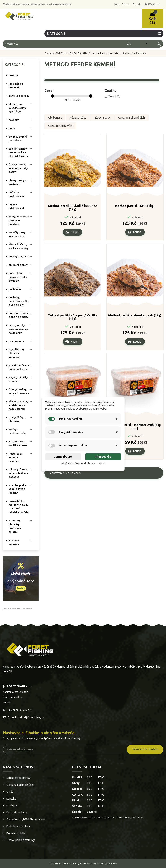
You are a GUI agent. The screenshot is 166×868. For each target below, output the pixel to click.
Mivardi (114, 96)
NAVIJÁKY (14, 120)
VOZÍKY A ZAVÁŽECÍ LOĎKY (18, 431)
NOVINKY (13, 75)
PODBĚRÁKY (15, 289)
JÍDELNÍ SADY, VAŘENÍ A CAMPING (16, 457)
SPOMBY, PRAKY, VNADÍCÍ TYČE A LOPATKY (18, 489)
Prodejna (11, 805)
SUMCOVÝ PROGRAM (14, 542)
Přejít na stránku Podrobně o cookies (83, 464)
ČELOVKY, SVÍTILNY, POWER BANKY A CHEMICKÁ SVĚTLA (18, 152)
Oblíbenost (55, 118)
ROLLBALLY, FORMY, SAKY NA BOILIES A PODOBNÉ (19, 473)
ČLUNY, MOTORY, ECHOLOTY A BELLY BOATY (18, 168)
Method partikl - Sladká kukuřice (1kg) (73, 208)
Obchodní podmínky (18, 778)
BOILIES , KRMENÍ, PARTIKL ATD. (18, 138)
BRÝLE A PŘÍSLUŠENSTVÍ (16, 206)
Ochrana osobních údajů (20, 785)
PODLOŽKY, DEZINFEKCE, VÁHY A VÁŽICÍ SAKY (19, 301)
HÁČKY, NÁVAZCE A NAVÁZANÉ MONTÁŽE (19, 220)
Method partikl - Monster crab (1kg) (135, 316)
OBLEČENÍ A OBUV (18, 265)
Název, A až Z (78, 118)
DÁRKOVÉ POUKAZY (19, 96)
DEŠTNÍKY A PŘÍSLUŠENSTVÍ (16, 194)
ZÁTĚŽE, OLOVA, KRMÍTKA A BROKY (18, 443)
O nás (9, 792)
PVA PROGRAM (16, 341)
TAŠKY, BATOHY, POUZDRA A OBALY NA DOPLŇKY (18, 329)
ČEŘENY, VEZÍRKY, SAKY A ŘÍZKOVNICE (19, 391)
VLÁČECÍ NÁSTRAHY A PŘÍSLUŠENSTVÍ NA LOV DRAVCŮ (18, 405)
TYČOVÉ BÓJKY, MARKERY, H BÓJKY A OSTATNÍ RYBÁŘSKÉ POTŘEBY (19, 507)
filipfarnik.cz (112, 863)
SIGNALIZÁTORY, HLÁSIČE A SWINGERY (17, 353)
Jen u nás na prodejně (16, 86)
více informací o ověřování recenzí (17, 608)
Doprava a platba (16, 833)
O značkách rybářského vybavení (26, 819)
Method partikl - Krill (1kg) (135, 207)
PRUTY (12, 128)
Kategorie (56, 34)
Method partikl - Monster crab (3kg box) (135, 428)
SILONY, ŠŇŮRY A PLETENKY (17, 419)
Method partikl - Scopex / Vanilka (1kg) (73, 318)
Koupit (75, 233)
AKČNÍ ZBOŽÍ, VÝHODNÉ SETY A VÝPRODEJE (18, 108)
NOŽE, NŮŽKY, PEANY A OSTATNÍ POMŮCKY (18, 277)
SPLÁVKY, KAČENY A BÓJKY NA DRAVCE (19, 367)
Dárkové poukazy (16, 812)
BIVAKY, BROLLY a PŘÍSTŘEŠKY (18, 182)
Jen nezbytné (63, 457)
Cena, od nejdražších (60, 127)
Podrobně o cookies (18, 826)
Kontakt (11, 799)
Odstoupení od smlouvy (20, 840)
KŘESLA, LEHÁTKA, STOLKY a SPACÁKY (19, 246)
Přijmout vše (103, 457)
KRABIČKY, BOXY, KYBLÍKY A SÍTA (17, 234)
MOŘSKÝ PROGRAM (18, 256)
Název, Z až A (102, 118)
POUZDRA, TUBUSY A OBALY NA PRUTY (18, 315)
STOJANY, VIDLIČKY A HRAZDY (18, 379)
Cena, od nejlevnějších (131, 118)
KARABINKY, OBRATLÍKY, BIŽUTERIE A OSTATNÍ (15, 526)
